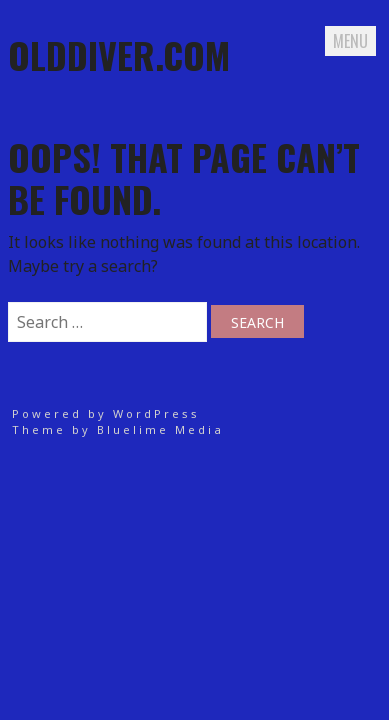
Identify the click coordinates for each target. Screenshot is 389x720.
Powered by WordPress (106, 413)
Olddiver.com (119, 54)
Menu (350, 41)
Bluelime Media (160, 429)
